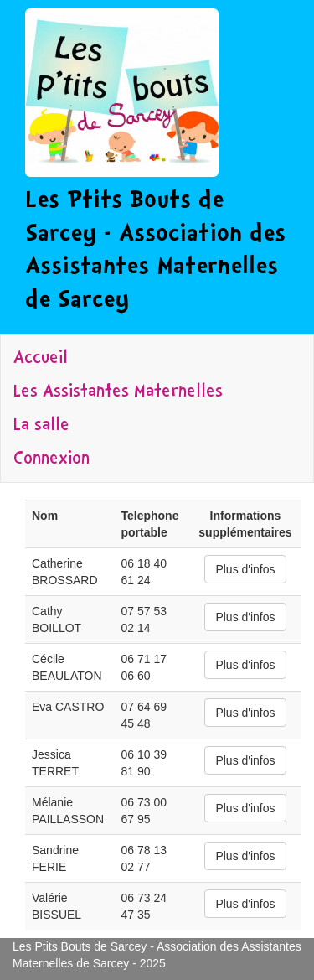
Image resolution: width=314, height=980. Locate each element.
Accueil (41, 359)
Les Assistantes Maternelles (118, 392)
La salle (41, 426)
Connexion (51, 459)
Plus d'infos (245, 569)
